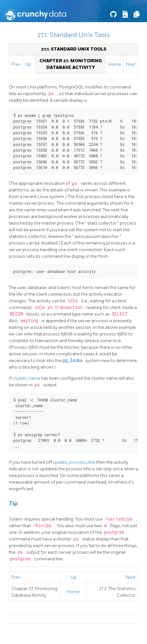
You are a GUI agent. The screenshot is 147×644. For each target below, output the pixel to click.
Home (115, 64)
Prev (16, 64)
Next (131, 64)
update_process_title (75, 462)
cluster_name (27, 378)
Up (28, 64)
